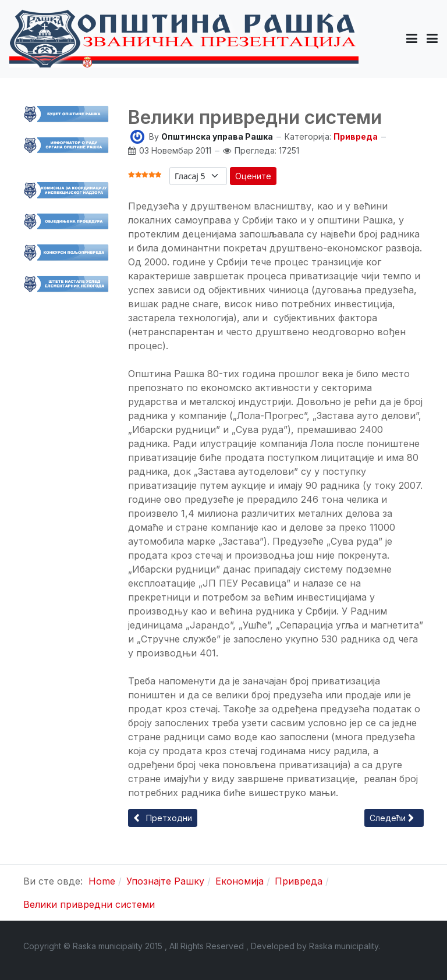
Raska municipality (344, 946)
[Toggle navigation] (432, 38)
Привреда (356, 136)
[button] (412, 38)
